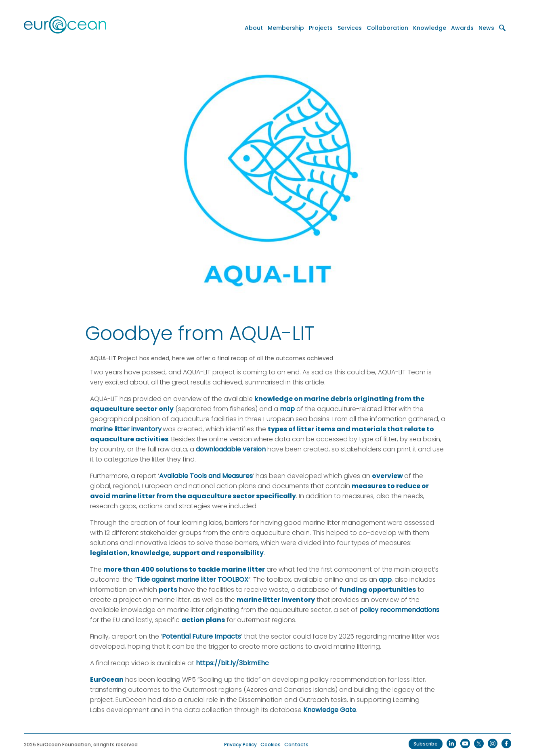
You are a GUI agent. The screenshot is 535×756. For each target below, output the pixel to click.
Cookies (271, 745)
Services (350, 28)
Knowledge (430, 28)
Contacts (296, 745)
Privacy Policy (240, 745)
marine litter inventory (126, 429)
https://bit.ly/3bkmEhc (232, 663)
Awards (462, 28)
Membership (286, 28)
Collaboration (387, 28)
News (486, 28)
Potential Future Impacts (201, 636)
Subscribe (426, 744)
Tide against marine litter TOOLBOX (192, 580)
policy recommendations (399, 610)
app (385, 580)
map (287, 409)
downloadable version (231, 449)
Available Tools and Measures (206, 476)
